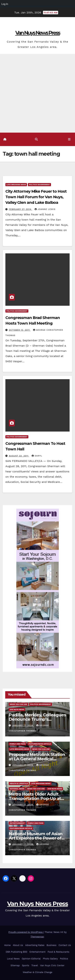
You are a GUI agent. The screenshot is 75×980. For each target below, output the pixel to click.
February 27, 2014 (21, 209)
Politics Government (39, 185)
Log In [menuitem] (5, 4)
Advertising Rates (35, 945)
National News (17, 789)
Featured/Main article (40, 744)
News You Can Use (18, 704)
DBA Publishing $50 (16, 952)
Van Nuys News (17, 709)
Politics (64, 959)
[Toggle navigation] (69, 139)
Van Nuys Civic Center (52, 965)
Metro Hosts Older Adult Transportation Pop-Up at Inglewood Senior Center (35, 798)
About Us (18, 945)
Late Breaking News (16, 185)
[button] (36, 139)
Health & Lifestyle (19, 783)
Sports (25, 965)
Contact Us (65, 945)
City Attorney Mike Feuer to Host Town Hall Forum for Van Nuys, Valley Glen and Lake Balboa (36, 197)
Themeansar (37, 937)
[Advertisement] (37, 93)
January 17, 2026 (23, 725)
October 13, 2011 (20, 330)
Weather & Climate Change (38, 972)
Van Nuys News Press (38, 33)
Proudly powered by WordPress (26, 932)
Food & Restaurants (58, 952)
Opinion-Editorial (31, 959)
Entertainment (17, 823)
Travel (35, 965)
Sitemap (15, 965)
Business (52, 945)
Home (7, 945)
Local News (13, 959)
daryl (37, 456)
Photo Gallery (50, 959)
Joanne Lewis (45, 209)
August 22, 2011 (19, 456)
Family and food (18, 744)
